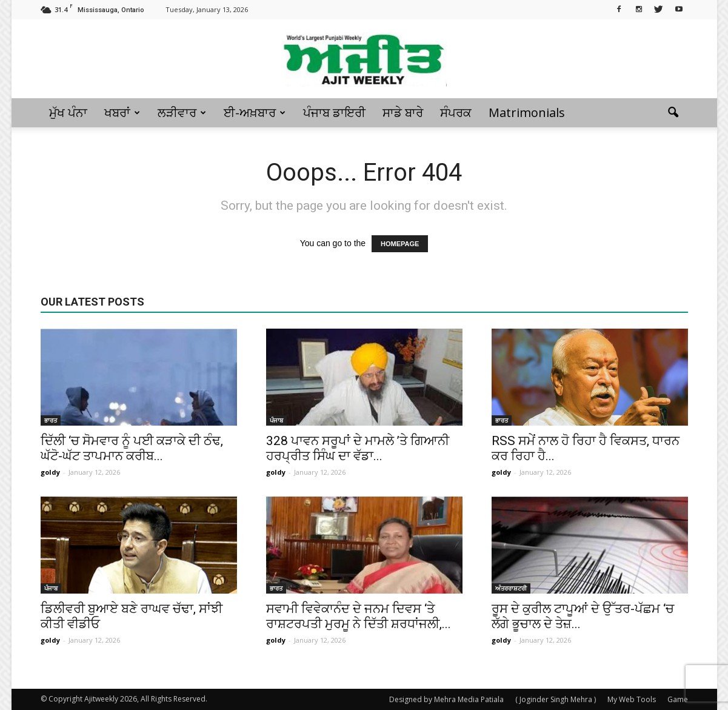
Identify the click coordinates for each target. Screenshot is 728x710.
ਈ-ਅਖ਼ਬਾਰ (255, 112)
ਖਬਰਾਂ (122, 112)
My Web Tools (632, 699)
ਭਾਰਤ (51, 420)
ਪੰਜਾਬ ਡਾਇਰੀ (334, 112)
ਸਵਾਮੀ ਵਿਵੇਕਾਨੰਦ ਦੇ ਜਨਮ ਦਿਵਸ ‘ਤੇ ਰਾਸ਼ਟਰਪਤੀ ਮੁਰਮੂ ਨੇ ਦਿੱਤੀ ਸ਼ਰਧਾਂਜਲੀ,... (359, 616)
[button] (673, 113)
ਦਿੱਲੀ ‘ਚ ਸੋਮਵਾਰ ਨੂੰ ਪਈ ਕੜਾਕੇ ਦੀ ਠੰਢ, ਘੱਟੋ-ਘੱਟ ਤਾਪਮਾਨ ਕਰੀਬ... (132, 448)
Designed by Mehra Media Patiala (446, 699)
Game (678, 699)
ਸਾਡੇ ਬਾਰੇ (403, 112)
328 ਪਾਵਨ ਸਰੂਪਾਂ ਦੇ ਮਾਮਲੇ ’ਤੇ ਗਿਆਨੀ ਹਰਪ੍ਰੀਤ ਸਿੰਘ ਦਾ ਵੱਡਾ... (358, 448)
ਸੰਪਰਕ (456, 112)
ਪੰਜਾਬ (276, 420)
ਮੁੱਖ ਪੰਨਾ (68, 112)
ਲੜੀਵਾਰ (182, 112)
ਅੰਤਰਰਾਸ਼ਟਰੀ (511, 588)
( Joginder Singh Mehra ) (556, 699)
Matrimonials (527, 112)
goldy (50, 472)
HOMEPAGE (400, 244)
